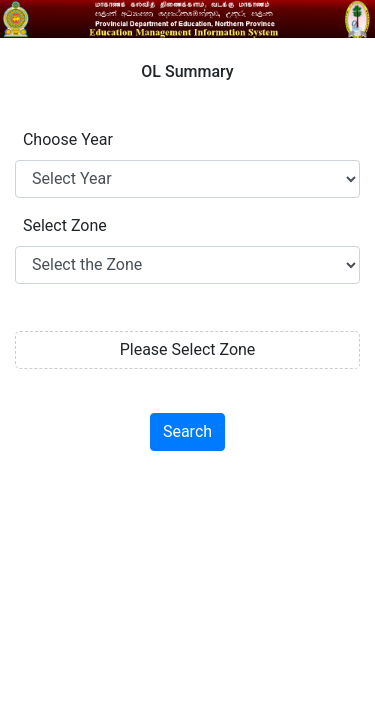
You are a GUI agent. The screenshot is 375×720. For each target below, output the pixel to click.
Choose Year (64, 139)
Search (187, 431)
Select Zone (61, 225)
